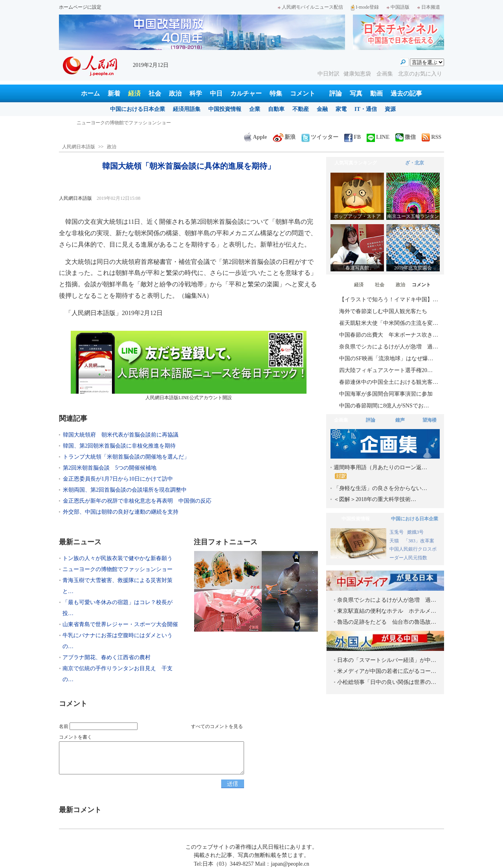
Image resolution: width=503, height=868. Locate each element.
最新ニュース (80, 542)
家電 (341, 109)
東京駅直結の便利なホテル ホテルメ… (387, 611)
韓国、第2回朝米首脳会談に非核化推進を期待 (119, 446)
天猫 (395, 541)
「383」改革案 (419, 541)
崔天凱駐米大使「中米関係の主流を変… (389, 323)
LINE (378, 137)
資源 (390, 109)
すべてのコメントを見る (217, 726)
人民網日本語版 (79, 147)
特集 (276, 93)
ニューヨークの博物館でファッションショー (117, 569)
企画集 (386, 74)
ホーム (90, 93)
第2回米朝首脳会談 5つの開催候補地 (110, 468)
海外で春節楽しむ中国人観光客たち (383, 311)
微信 (406, 137)
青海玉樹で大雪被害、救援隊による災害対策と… (117, 586)
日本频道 (429, 7)
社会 (155, 93)
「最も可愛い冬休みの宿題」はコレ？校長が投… (117, 608)
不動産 (301, 109)
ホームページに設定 (80, 7)
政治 (175, 93)
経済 (134, 93)
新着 (114, 93)
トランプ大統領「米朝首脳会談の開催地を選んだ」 (126, 457)
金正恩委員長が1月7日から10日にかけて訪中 (118, 479)
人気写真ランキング (356, 163)
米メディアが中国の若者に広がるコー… (387, 671)
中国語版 (398, 7)
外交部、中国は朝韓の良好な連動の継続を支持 (121, 512)
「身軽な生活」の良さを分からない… (380, 488)
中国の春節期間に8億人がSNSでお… (384, 406)
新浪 (284, 137)
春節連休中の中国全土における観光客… (389, 382)
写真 (356, 93)
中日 (216, 93)
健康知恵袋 (358, 74)
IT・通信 (366, 109)
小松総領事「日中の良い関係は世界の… (387, 682)
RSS (431, 137)
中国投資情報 (225, 109)
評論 (336, 93)
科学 (196, 93)
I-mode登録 (365, 7)
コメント (303, 93)
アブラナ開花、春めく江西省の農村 (106, 657)
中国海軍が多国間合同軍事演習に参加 (386, 394)
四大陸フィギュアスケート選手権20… (386, 370)
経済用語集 (187, 109)
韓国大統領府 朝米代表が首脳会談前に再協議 (121, 435)
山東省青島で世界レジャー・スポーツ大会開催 (120, 624)
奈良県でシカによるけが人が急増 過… (389, 347)
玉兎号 (397, 532)
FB (352, 137)
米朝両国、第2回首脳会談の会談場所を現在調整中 (125, 490)
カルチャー (246, 93)
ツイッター (320, 137)
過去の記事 (406, 93)
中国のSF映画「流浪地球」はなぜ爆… (386, 358)
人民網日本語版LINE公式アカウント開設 (189, 366)
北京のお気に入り (420, 74)
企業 (255, 109)
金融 (322, 109)
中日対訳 (329, 74)
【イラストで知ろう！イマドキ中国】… (389, 299)
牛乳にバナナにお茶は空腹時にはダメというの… (117, 641)
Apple (255, 137)
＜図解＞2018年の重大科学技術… (375, 499)
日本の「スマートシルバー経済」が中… (387, 660)
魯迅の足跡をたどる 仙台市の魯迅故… (387, 622)
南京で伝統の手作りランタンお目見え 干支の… (117, 674)
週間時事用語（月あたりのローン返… (380, 472)
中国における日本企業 (138, 109)
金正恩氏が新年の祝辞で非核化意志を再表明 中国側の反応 (137, 501)
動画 (376, 93)
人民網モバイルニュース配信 (310, 7)
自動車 (276, 109)
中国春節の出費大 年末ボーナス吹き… (389, 335)
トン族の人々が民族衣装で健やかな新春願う (124, 123)
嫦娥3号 (415, 532)
